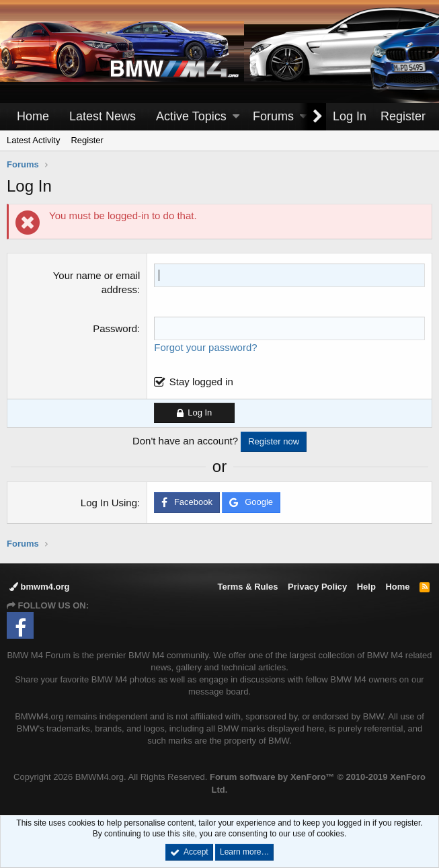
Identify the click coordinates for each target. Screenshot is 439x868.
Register (87, 140)
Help (366, 587)
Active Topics (191, 116)
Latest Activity (33, 140)
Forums (273, 116)
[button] (236, 117)
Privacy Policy (317, 587)
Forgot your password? (205, 347)
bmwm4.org (40, 587)
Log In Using (109, 503)
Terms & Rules (247, 587)
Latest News (103, 116)
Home (33, 116)
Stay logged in (201, 382)
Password (115, 328)
